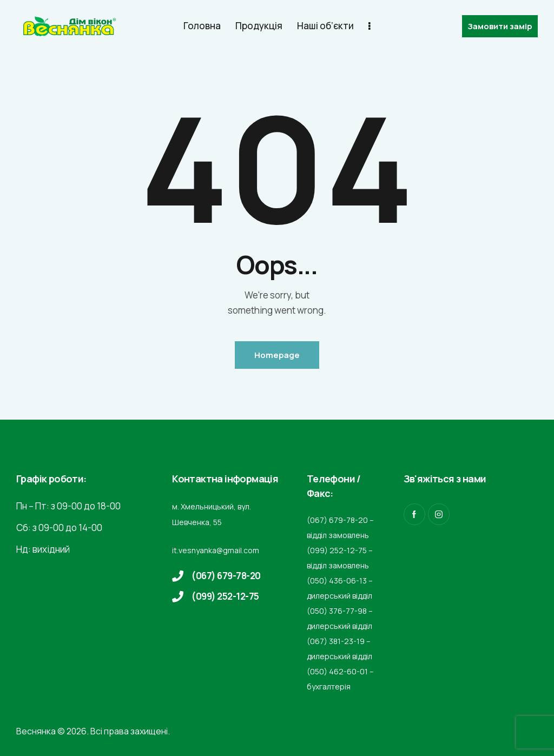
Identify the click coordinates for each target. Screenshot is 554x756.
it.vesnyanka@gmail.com (216, 550)
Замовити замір (500, 26)
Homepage (277, 355)
